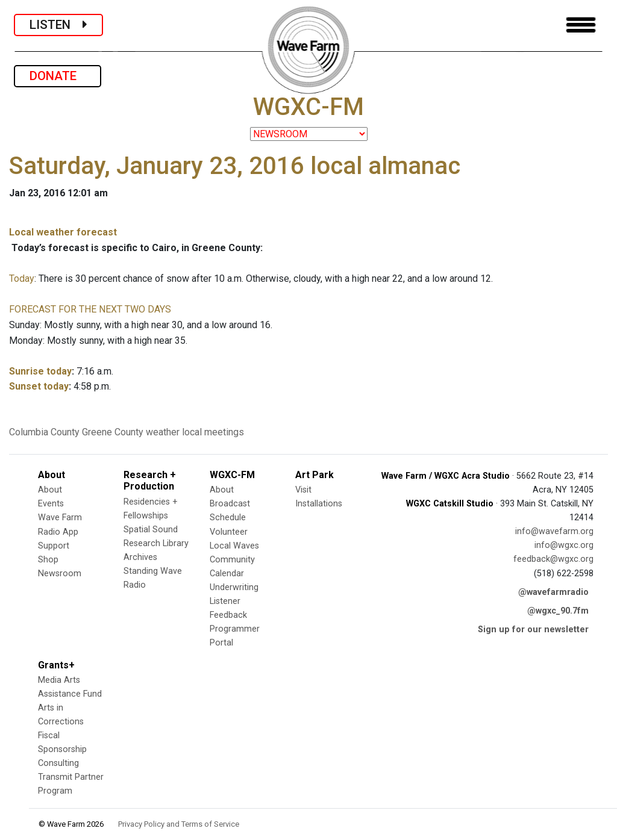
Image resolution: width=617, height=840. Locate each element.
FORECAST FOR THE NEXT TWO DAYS (90, 309)
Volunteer (229, 532)
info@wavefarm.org (554, 531)
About (50, 490)
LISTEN (58, 25)
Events (51, 504)
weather (163, 432)
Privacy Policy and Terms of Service (179, 824)
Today (22, 278)
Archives (140, 557)
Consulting (58, 763)
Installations (319, 504)
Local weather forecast (63, 232)
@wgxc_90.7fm (558, 611)
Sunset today (39, 386)
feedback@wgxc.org (553, 559)
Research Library (156, 543)
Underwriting (234, 587)
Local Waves (234, 546)
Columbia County (44, 432)
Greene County (113, 432)
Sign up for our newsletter (533, 630)
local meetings (213, 432)
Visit (303, 490)
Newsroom (60, 574)
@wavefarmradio (553, 592)
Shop (48, 560)
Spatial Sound (151, 530)
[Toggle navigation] (581, 25)
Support (54, 546)
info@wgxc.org (564, 545)
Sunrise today (40, 371)
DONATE (58, 76)
